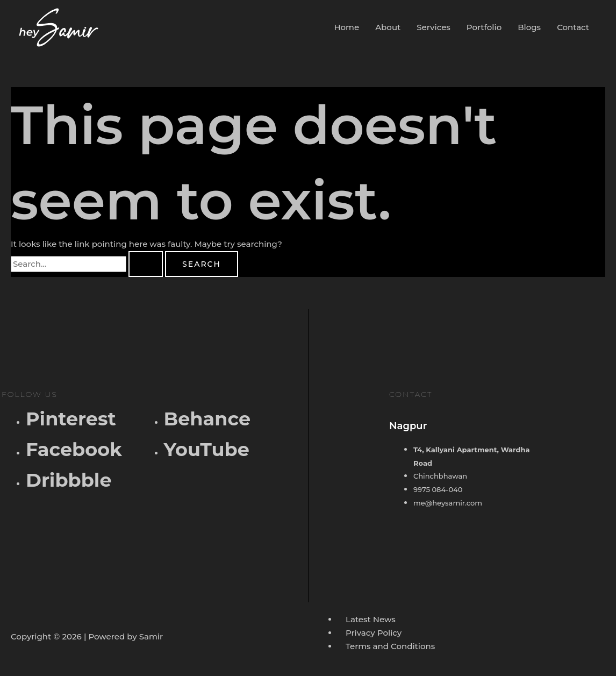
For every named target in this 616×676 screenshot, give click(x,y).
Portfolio (484, 27)
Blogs (529, 27)
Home (346, 27)
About (388, 27)
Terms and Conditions (390, 646)
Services (434, 27)
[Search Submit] (146, 264)
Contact (573, 27)
